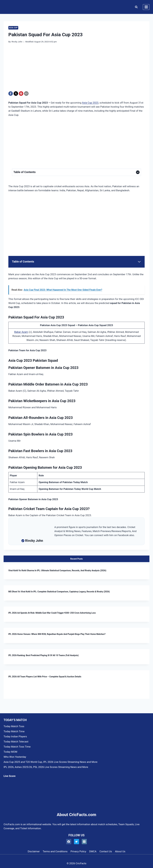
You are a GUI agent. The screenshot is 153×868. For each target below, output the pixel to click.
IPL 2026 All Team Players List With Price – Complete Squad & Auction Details (45, 677)
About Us (120, 851)
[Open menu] (146, 7)
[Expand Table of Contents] (76, 172)
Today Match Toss (14, 726)
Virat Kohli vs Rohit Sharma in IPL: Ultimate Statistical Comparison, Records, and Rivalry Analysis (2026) (57, 570)
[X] (16, 94)
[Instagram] (84, 842)
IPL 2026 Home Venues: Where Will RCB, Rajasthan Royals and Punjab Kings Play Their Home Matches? (57, 634)
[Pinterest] (21, 94)
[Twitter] (77, 842)
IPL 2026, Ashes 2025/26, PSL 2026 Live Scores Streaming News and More (46, 767)
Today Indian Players (15, 736)
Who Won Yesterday (15, 757)
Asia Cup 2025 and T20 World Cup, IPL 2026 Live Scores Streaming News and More (51, 762)
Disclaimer (34, 851)
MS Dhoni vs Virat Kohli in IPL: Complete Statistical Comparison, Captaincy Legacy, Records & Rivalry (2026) (59, 592)
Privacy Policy (78, 851)
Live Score (10, 776)
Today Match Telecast (16, 742)
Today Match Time (14, 731)
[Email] (26, 94)
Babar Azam (21, 332)
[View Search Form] (136, 7)
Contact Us (106, 851)
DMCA (93, 851)
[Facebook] (11, 94)
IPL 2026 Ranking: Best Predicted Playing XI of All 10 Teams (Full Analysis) (43, 655)
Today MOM (10, 752)
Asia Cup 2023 (90, 103)
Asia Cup (13, 28)
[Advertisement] (76, 69)
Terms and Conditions (55, 851)
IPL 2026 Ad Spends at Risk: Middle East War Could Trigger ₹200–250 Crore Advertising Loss (52, 613)
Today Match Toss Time (17, 747)
